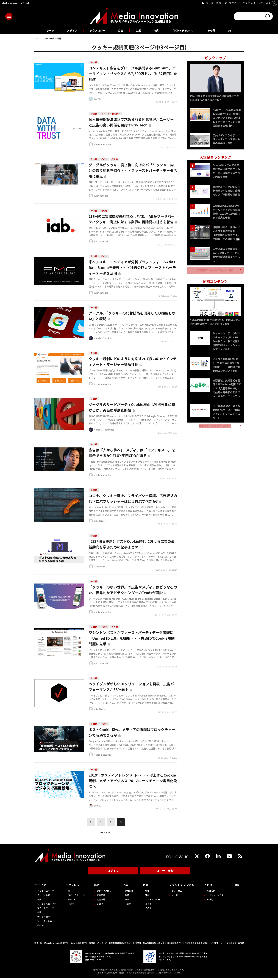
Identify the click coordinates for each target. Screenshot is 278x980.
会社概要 (214, 945)
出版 (39, 915)
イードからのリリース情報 (232, 945)
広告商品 (100, 897)
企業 (138, 30)
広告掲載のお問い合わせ (120, 945)
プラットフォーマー (47, 910)
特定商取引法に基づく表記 (196, 945)
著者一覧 (38, 945)
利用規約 (137, 945)
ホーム (45, 30)
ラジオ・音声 (44, 919)
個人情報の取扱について (154, 945)
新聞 (39, 902)
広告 (120, 30)
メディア (68, 30)
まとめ (147, 906)
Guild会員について (79, 945)
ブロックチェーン (76, 897)
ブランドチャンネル (186, 30)
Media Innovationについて (56, 945)
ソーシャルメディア (47, 906)
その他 (216, 30)
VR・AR (71, 902)
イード (173, 897)
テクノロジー (95, 30)
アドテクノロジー (104, 893)
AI (69, 893)
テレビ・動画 (44, 897)
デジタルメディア (46, 893)
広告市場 (100, 902)
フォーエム (175, 893)
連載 (146, 897)
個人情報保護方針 (175, 945)
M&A (126, 902)
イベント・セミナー (217, 897)
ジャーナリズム (45, 923)
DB (235, 30)
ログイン (113, 874)
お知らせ (212, 893)
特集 (157, 30)
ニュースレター (151, 902)
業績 (126, 897)
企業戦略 (128, 893)
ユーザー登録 (165, 874)
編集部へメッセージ (98, 945)
